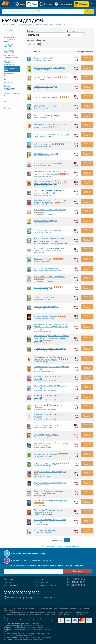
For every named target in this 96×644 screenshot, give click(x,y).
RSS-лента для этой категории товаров (61, 546)
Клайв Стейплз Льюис (41, 318)
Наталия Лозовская (40, 456)
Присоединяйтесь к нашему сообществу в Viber (32, 560)
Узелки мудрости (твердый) (46, 454)
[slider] (62, 77)
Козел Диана (38, 362)
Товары (5, 25)
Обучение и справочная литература (9, 63)
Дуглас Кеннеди (39, 243)
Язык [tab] (6, 102)
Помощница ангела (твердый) (47, 464)
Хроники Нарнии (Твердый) (45, 316)
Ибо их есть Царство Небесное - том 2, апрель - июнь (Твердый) (51, 192)
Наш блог (39, 579)
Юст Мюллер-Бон (40, 176)
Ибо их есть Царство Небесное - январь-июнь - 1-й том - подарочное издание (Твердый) (52, 338)
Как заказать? (11, 585)
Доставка (9, 579)
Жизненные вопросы (9, 74)
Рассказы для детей (58, 25)
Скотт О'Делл (38, 505)
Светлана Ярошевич (41, 371)
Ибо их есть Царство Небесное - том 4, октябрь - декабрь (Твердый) (51, 173)
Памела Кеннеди (56, 243)
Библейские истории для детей (9, 39)
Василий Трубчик (40, 381)
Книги (13, 25)
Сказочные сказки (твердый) (46, 87)
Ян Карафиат (38, 495)
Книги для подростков (9, 51)
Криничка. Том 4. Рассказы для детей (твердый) (50, 416)
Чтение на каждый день (12, 94)
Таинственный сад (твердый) (46, 154)
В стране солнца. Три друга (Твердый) (50, 68)
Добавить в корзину (87, 58)
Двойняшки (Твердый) (43, 259)
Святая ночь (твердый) (44, 58)
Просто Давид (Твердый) (44, 297)
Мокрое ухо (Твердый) (43, 288)
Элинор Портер (39, 299)
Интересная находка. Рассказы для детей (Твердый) (52, 368)
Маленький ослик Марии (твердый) (49, 248)
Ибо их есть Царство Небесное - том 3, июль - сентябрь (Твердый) (51, 182)
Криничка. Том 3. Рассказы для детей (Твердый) (50, 397)
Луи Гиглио (38, 79)
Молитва (8, 82)
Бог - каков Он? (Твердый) (45, 530)
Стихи (6, 79)
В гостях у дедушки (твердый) (46, 97)
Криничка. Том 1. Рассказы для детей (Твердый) (50, 387)
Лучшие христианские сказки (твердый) (50, 349)
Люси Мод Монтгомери (42, 214)
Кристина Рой (39, 70)
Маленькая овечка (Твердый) (46, 268)
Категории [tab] (8, 31)
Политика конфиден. (46, 585)
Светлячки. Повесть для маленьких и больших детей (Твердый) (50, 492)
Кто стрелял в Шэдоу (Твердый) (47, 115)
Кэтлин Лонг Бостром (41, 532)
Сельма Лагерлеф (40, 60)
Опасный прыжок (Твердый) (46, 106)
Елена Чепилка (39, 261)
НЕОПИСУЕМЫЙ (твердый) (45, 77)
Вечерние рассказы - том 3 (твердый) (50, 472)
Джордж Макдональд (41, 427)
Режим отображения (36, 40)
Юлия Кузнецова (40, 466)
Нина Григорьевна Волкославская (46, 270)
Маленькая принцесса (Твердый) (48, 163)
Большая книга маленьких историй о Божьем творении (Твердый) (50, 240)
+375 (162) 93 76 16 (75, 579)
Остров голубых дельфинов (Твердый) (50, 500)
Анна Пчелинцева (40, 89)
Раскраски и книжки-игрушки (11, 56)
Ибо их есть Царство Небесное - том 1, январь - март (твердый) (51, 201)
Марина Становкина (41, 137)
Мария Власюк (39, 223)
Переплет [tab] (7, 108)
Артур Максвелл (39, 476)
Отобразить (76, 34)
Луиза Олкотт (38, 524)
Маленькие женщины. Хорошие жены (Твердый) (50, 521)
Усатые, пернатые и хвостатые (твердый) (52, 135)
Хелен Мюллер (56, 251)
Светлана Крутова (40, 232)
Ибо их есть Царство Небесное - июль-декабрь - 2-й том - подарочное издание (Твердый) (51, 327)
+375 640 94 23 (75, 582)
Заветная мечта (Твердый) (45, 221)
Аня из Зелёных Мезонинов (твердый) (50, 277)
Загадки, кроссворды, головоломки (9, 88)
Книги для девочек (8, 45)
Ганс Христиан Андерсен (42, 351)
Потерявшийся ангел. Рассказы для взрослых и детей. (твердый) (49, 358)
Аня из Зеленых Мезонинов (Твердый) (50, 210)
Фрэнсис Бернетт (40, 156)
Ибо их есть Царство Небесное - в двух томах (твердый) (51, 444)
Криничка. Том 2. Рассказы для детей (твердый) (50, 406)
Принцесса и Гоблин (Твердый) (47, 435)
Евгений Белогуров (40, 515)
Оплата (8, 582)
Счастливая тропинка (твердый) (48, 230)
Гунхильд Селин (39, 251)
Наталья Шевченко (40, 290)
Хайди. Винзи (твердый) (44, 144)
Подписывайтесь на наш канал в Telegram (30, 553)
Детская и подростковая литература (33, 25)
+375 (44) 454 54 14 (75, 585)
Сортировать (46, 34)
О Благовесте (41, 582)
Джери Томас (38, 108)
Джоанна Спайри (40, 146)
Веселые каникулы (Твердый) (46, 307)
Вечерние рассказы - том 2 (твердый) (50, 483)
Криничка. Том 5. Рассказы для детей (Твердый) (50, 377)
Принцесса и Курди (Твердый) (46, 425)
